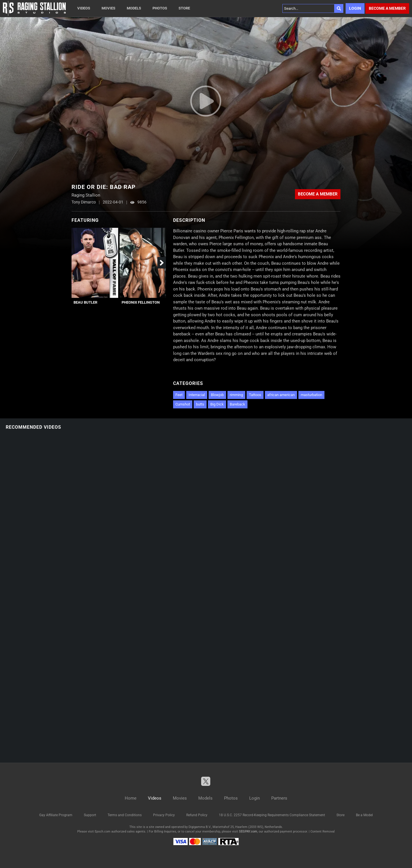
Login (355, 8)
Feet (179, 395)
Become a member (387, 8)
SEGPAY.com (248, 832)
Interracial (197, 395)
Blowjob (217, 395)
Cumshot (183, 404)
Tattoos (255, 395)
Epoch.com (103, 832)
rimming (236, 395)
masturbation (311, 395)
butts (200, 404)
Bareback (237, 404)
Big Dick (217, 404)
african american (281, 395)
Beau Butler (85, 302)
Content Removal (323, 832)
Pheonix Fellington (141, 302)
